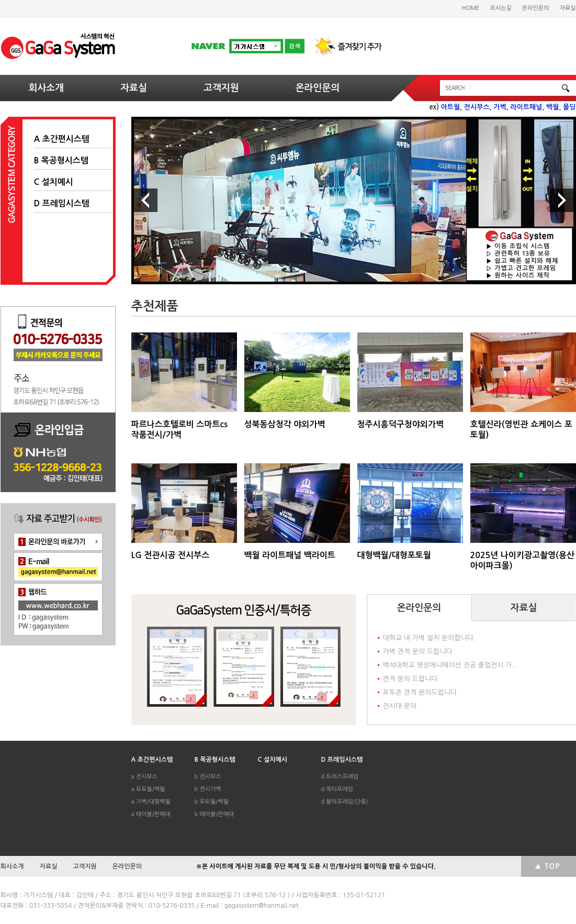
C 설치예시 (54, 182)
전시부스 (477, 107)
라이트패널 (526, 107)
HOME (471, 8)
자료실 (567, 8)
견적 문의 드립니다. (411, 679)
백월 (552, 107)
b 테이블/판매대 (214, 814)
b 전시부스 (208, 777)
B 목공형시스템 (61, 160)
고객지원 (221, 88)
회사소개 (47, 88)
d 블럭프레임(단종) (345, 802)
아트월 (451, 107)
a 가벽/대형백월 (151, 802)
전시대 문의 (400, 706)
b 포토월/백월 (212, 802)
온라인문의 (536, 8)
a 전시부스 (144, 777)
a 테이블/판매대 (151, 814)
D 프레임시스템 (62, 203)
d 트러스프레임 (340, 777)
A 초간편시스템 (62, 139)
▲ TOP (547, 866)
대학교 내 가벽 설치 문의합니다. (429, 638)
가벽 (500, 107)
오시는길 (500, 8)
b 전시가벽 (208, 789)
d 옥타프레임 (337, 789)
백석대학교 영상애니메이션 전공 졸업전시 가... (451, 665)
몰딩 (569, 107)
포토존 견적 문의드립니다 (420, 692)
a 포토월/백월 (148, 789)
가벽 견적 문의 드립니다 (418, 652)
